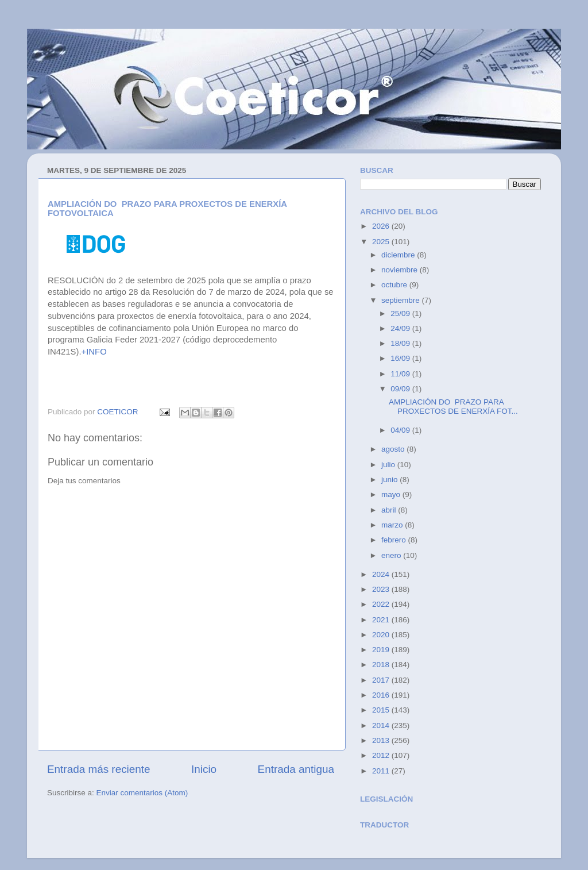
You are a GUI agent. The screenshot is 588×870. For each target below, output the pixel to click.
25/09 (401, 313)
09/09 (401, 389)
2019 (382, 650)
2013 (382, 740)
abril (390, 510)
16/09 (401, 358)
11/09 (401, 374)
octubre (395, 285)
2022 (382, 604)
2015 (382, 710)
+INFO (94, 352)
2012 (382, 755)
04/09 (401, 430)
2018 (382, 665)
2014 (382, 725)
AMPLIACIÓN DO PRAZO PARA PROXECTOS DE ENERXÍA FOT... (453, 407)
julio (389, 465)
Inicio (204, 769)
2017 (382, 680)
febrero (395, 540)
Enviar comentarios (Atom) (142, 793)
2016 (382, 695)
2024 (382, 574)
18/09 (401, 343)
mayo (392, 494)
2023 (382, 589)
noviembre (401, 270)
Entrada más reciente (99, 769)
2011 (382, 771)
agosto (394, 449)
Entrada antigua (296, 769)
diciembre (399, 255)
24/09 (401, 328)
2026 (382, 226)
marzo (393, 525)
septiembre (402, 300)
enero (392, 555)
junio (390, 480)
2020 (382, 635)
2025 (382, 242)
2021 (382, 620)
